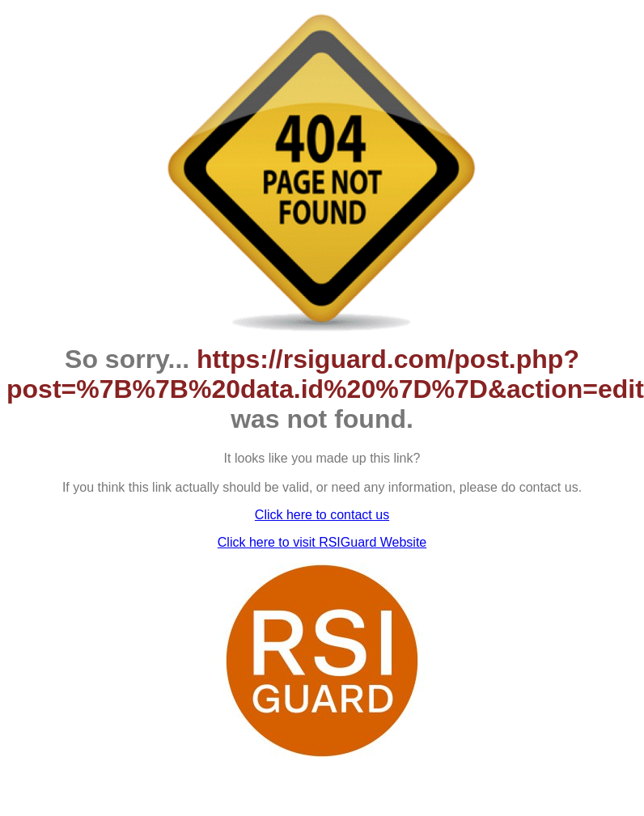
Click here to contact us (322, 515)
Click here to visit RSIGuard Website (322, 542)
